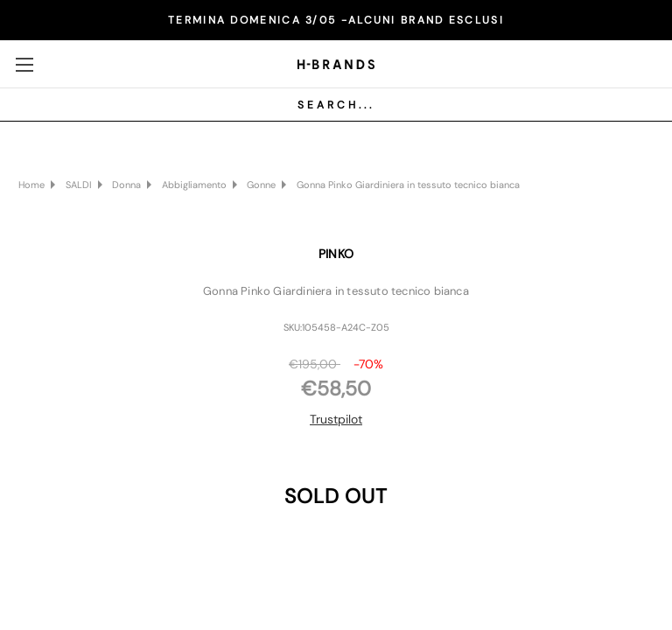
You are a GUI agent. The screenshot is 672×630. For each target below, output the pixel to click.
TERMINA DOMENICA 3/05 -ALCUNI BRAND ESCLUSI (336, 20)
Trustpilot (336, 419)
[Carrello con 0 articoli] (641, 63)
